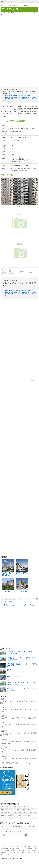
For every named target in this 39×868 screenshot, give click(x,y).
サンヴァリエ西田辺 (31, 605)
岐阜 (2, 812)
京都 (9, 818)
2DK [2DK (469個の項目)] (19, 826)
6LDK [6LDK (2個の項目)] (14, 832)
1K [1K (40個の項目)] (5, 826)
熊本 (24, 812)
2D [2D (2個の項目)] (16, 826)
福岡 (7, 810)
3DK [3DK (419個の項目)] (34, 826)
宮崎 (29, 815)
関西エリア (11, 5)
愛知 (16, 815)
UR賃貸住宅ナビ (7, 859)
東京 (34, 807)
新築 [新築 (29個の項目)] (23, 832)
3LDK (34, 599)
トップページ (4, 5)
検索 (26, 835)
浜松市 (28, 810)
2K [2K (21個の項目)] (23, 826)
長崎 (35, 812)
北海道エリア (13, 810)
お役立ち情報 (15, 818)
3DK (30, 599)
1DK (18, 599)
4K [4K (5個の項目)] (16, 829)
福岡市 (16, 807)
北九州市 (34, 810)
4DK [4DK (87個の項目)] (13, 829)
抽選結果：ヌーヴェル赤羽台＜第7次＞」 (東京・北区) (19, 718)
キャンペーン (32, 818)
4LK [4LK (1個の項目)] (27, 829)
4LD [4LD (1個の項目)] (19, 829)
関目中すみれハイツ (8, 605)
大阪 (16, 5)
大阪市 (7, 599)
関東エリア (11, 812)
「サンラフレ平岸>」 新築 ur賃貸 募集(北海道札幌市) (19, 758)
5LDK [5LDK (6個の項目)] (2, 832)
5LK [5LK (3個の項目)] (6, 832)
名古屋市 (30, 807)
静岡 (7, 807)
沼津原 (9, 670)
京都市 (24, 810)
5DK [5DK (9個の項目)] (31, 829)
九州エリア (4, 818)
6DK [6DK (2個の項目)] (10, 832)
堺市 (6, 812)
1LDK (22, 599)
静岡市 (11, 807)
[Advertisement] (19, 31)
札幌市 (19, 810)
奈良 (31, 812)
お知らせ (25, 818)
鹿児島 (25, 815)
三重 (27, 812)
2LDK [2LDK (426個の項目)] (26, 826)
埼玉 (20, 812)
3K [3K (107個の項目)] (2, 829)
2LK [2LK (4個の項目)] (30, 826)
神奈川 (3, 807)
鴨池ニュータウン (13, 676)
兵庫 (16, 812)
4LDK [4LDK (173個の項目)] (23, 829)
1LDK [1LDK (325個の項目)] (9, 826)
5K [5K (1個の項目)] (34, 829)
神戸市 (3, 810)
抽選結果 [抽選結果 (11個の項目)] (19, 832)
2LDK (26, 599)
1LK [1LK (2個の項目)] (13, 826)
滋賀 (20, 818)
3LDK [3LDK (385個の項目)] (5, 829)
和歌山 (20, 815)
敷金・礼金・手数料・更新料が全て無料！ (18, 96)
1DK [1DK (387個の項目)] (2, 826)
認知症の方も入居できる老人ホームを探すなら (17, 763)
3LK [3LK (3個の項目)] (9, 829)
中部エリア (4, 815)
